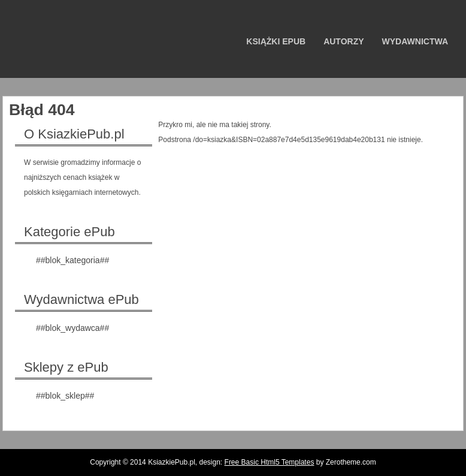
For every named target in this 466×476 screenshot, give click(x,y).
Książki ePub (276, 41)
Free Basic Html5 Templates (270, 462)
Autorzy (344, 41)
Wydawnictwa (415, 41)
